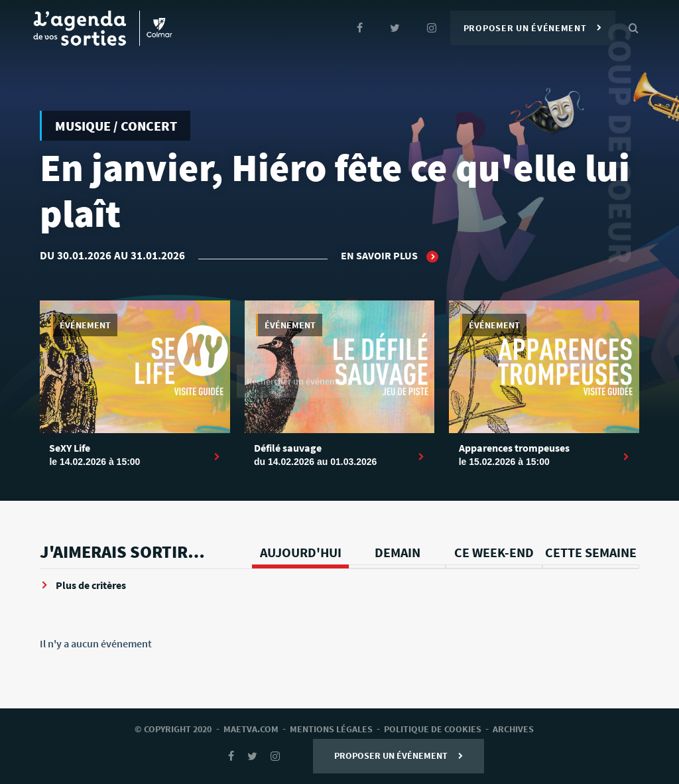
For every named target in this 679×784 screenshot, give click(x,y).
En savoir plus (390, 256)
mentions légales (331, 729)
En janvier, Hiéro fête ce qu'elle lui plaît (335, 191)
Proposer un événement (533, 28)
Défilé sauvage (288, 448)
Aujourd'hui (301, 552)
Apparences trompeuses (514, 448)
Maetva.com (251, 729)
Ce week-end (494, 552)
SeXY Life (70, 448)
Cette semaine (591, 552)
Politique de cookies (433, 729)
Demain (398, 552)
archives (513, 729)
